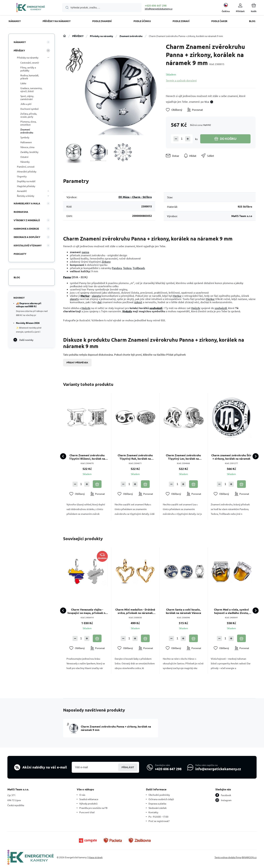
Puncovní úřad (87, 812)
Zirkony (106, 261)
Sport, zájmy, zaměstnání (27, 97)
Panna (67, 277)
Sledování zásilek (158, 808)
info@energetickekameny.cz (159, 9)
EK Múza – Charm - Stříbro (135, 197)
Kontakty (153, 812)
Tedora (127, 268)
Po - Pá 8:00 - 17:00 (158, 817)
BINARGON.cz (249, 857)
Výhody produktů (88, 803)
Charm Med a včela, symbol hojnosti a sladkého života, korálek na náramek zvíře (231, 611)
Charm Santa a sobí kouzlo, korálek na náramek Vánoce (183, 611)
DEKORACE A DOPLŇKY (27, 237)
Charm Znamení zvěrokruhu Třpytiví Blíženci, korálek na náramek (87, 457)
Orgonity (22, 176)
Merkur (85, 296)
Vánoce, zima (27, 147)
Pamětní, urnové (26, 167)
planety (74, 299)
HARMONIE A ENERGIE (26, 229)
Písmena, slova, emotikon (28, 123)
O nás (82, 795)
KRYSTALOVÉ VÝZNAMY (28, 245)
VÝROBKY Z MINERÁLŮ (27, 220)
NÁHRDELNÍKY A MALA (27, 203)
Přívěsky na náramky (102, 36)
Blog (17, 277)
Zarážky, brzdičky (29, 152)
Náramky (25, 162)
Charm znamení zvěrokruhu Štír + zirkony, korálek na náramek (232, 457)
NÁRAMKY (20, 42)
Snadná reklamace (89, 799)
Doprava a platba (157, 803)
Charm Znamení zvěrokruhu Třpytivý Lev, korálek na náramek (183, 457)
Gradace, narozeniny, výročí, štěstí (31, 90)
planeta (96, 296)
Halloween (26, 142)
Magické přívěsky (26, 186)
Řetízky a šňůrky (26, 196)
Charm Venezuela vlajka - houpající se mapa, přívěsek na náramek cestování (87, 611)
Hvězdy (86, 308)
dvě (100, 302)
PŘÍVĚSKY (78, 36)
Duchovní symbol (29, 109)
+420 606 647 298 (156, 5)
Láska (23, 83)
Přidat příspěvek (77, 363)
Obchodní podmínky (159, 795)
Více (207, 102)
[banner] (31, 8)
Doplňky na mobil (26, 181)
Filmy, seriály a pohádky (28, 69)
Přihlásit (128, 767)
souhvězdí (156, 308)
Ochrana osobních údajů (161, 799)
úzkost (138, 302)
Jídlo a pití (26, 104)
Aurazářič (22, 191)
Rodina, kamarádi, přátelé (30, 77)
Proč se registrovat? (159, 821)
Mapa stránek (95, 857)
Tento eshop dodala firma (228, 857)
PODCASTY (20, 254)
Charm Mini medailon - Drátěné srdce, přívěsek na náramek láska (135, 611)
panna (85, 252)
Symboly (25, 137)
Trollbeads (139, 268)
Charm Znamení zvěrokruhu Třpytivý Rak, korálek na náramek (135, 457)
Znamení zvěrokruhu (131, 36)
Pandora (117, 268)
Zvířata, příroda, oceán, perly (29, 115)
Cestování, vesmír (30, 63)
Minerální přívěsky (27, 171)
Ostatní (24, 157)
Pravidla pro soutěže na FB (93, 808)
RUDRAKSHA (21, 212)
